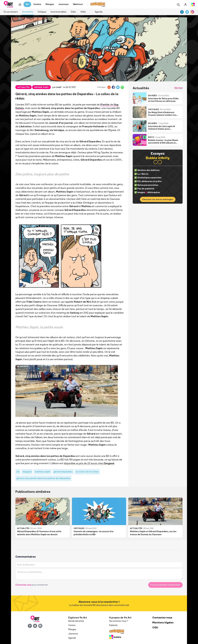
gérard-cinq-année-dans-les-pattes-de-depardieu (43, 478)
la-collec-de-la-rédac (87, 472)
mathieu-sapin (43, 472)
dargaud (27, 472)
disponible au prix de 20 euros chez (89, 463)
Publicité (113, 625)
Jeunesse (73, 634)
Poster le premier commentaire (165, 585)
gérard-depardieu (63, 472)
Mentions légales (163, 622)
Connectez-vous (23, 585)
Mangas (72, 629)
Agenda (99, 12)
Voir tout (178, 88)
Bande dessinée (76, 621)
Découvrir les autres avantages (158, 199)
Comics (72, 625)
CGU (155, 627)
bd (18, 472)
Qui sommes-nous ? (119, 621)
